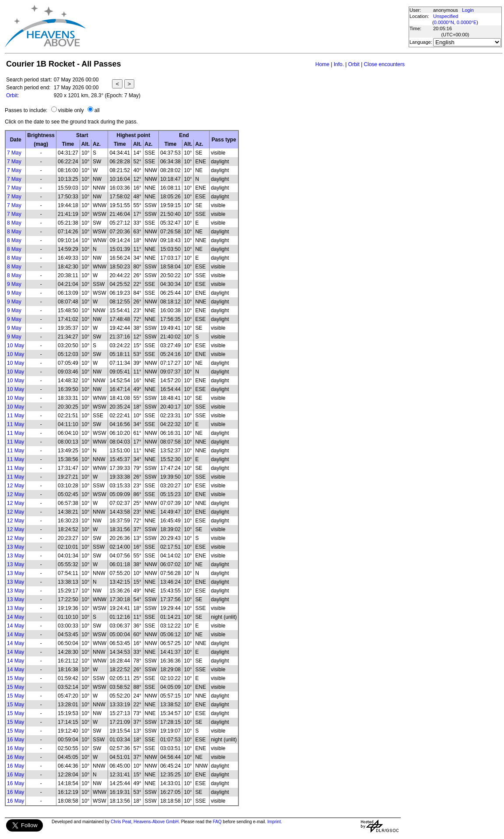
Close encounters (384, 64)
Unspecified (446, 16)
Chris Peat (121, 822)
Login (468, 10)
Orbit (354, 64)
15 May (16, 678)
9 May (14, 284)
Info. (339, 64)
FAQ (217, 822)
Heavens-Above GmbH (156, 822)
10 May (16, 345)
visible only (71, 110)
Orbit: (12, 95)
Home (322, 64)
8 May (14, 223)
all (97, 110)
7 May (14, 153)
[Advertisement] (247, 26)
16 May (16, 740)
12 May (16, 486)
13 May (16, 547)
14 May (16, 617)
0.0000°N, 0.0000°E (455, 22)
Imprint (274, 822)
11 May (16, 416)
